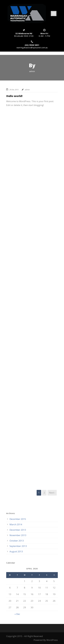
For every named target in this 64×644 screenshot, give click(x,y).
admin (27, 90)
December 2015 (18, 519)
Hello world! (14, 96)
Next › (52, 493)
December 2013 (18, 530)
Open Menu (54, 14)
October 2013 (17, 541)
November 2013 (18, 535)
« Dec (17, 614)
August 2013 (16, 551)
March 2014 (16, 524)
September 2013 (18, 546)
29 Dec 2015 (14, 90)
